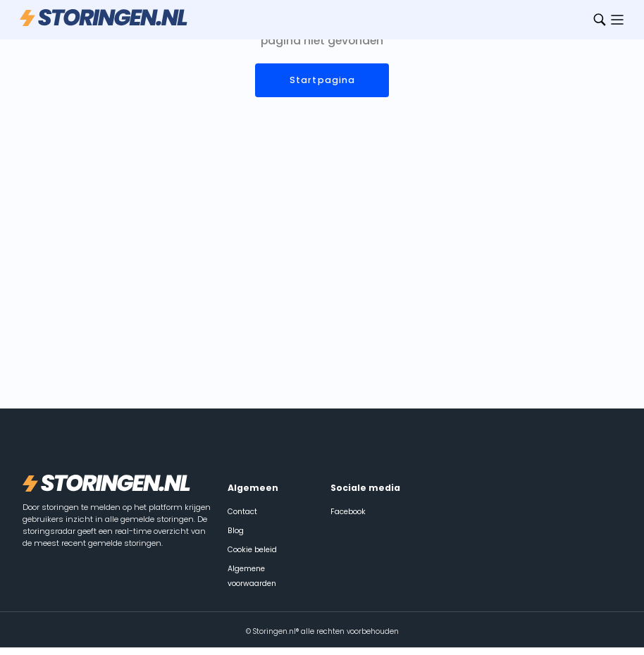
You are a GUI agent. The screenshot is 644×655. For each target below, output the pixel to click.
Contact (242, 512)
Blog (236, 531)
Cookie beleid (252, 550)
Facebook (348, 512)
